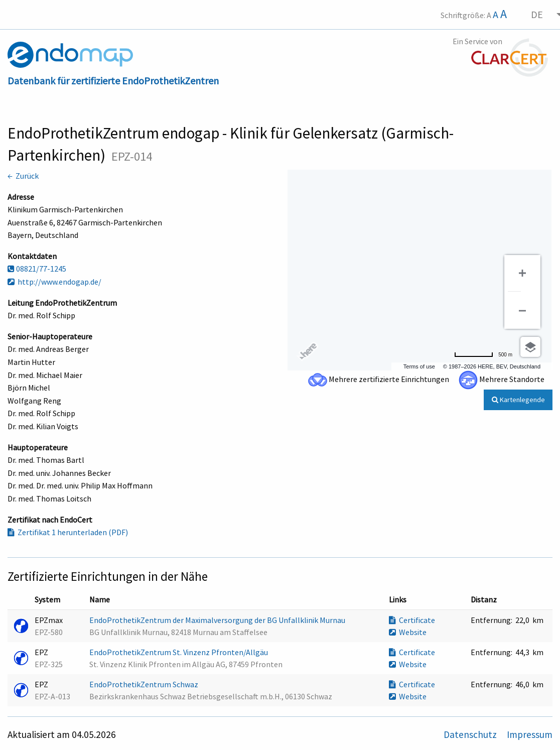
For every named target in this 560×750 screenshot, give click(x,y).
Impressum (530, 734)
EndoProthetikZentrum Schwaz (145, 684)
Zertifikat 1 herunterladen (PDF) (68, 532)
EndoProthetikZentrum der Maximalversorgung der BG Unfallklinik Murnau (218, 620)
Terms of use (419, 366)
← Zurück (23, 176)
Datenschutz (471, 734)
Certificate (412, 620)
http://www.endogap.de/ (54, 282)
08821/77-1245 (37, 269)
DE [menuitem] (537, 14)
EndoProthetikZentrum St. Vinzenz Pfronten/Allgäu (179, 652)
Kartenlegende (518, 400)
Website (408, 632)
